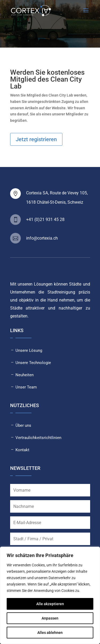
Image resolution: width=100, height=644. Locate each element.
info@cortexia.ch (42, 238)
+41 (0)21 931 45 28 (45, 219)
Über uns (23, 425)
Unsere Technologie (33, 363)
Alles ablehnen (50, 633)
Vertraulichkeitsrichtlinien (38, 438)
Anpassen (50, 618)
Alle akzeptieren (50, 604)
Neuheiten (25, 375)
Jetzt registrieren (36, 139)
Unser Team (26, 387)
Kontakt (22, 450)
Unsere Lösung (29, 350)
